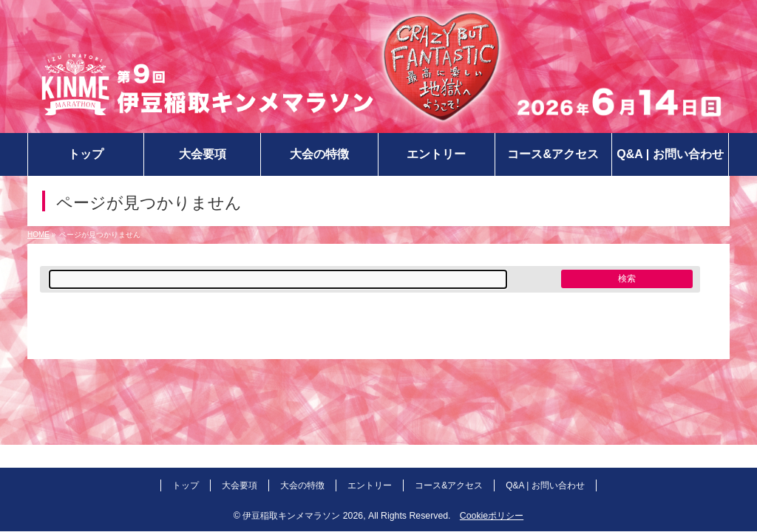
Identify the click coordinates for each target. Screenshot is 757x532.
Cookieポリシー (492, 516)
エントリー (370, 485)
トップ (186, 485)
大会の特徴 (302, 485)
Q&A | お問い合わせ (545, 485)
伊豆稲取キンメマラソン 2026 (303, 516)
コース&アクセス (449, 485)
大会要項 (240, 485)
